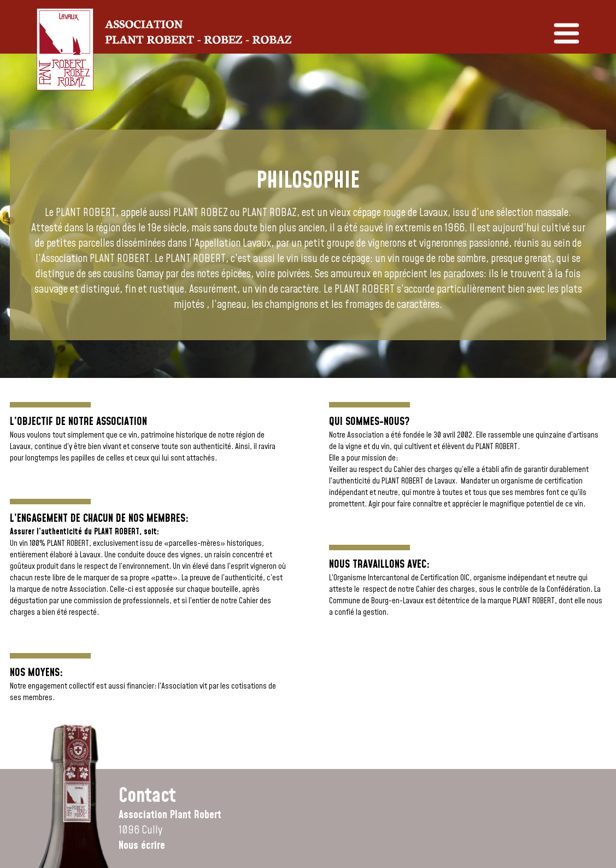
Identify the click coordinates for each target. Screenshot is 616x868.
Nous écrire (142, 846)
